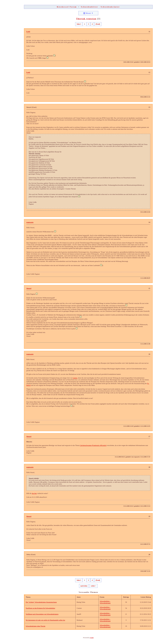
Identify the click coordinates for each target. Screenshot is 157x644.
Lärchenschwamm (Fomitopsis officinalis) (93, 445)
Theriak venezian (86, 19)
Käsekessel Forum (67, 7)
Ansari (29, 288)
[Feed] (98, 24)
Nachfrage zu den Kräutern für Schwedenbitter (40, 608)
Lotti (28, 32)
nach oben (84, 586)
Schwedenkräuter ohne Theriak (36, 626)
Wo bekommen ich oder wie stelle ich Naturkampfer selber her (45, 620)
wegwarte (30, 222)
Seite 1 (79, 24)
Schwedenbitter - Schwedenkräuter (100, 7)
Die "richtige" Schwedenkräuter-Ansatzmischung (41, 602)
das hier (34, 493)
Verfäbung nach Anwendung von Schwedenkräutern (42, 614)
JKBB (92, 638)
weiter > (93, 586)
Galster (75, 378)
